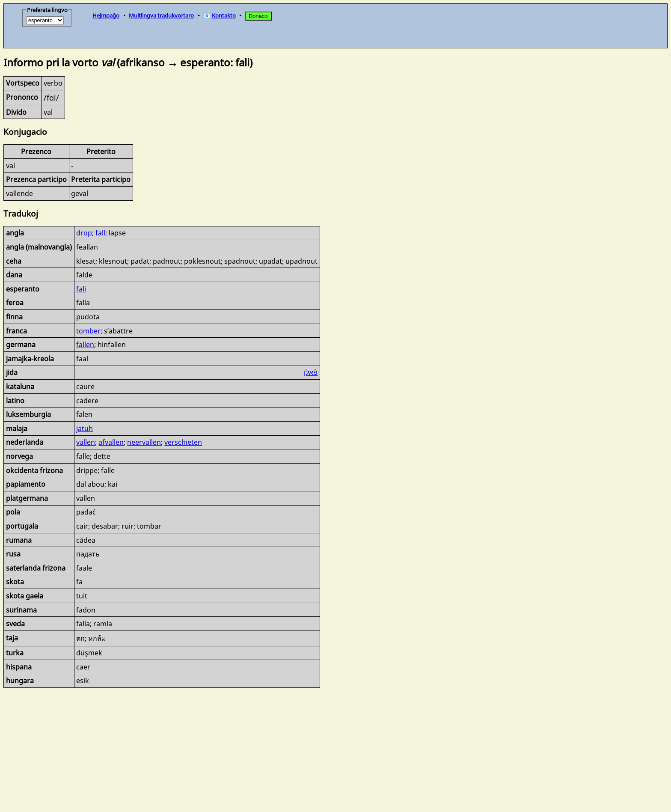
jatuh (85, 428)
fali (81, 289)
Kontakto (224, 15)
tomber (88, 331)
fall (100, 233)
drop (84, 233)
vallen (86, 442)
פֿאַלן (311, 372)
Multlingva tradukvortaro (161, 15)
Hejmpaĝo (106, 15)
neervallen (144, 442)
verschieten (183, 442)
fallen (85, 345)
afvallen (111, 442)
